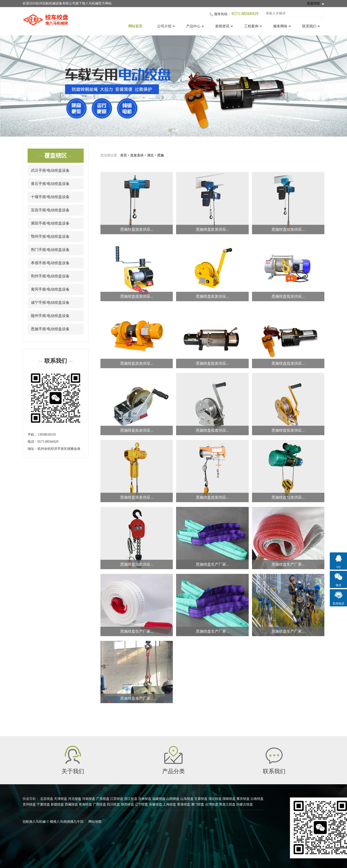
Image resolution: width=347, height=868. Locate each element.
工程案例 (251, 26)
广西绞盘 (99, 804)
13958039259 (47, 435)
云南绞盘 (257, 799)
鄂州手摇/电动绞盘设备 (50, 236)
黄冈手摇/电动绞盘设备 (50, 289)
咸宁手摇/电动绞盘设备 (50, 303)
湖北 (150, 155)
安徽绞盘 (156, 804)
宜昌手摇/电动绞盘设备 (50, 210)
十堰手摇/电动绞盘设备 (50, 197)
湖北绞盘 (215, 799)
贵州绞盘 (29, 804)
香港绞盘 (184, 804)
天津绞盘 (61, 799)
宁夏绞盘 (43, 804)
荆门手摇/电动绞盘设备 (50, 250)
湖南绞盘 (229, 799)
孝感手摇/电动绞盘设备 (50, 263)
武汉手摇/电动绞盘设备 (50, 170)
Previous (11, 86)
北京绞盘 (47, 799)
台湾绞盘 (212, 804)
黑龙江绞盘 (227, 804)
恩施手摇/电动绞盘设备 (50, 329)
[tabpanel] (173, 86)
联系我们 (309, 26)
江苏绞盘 (117, 799)
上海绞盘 (169, 804)
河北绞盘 (75, 799)
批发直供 (137, 155)
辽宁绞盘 (141, 804)
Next (336, 86)
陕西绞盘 (128, 804)
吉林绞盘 (145, 799)
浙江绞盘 (131, 799)
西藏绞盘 (71, 804)
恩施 (161, 155)
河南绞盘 (89, 799)
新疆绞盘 (57, 804)
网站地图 (95, 822)
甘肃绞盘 (201, 799)
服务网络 (280, 26)
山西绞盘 (173, 799)
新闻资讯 (222, 26)
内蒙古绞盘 (245, 804)
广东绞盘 (103, 799)
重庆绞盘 (243, 799)
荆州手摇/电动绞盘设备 (50, 276)
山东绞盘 (187, 799)
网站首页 (135, 26)
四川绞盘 (113, 804)
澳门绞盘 (198, 804)
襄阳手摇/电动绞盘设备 (50, 223)
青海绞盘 (85, 804)
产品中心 (193, 26)
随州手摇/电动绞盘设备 (50, 316)
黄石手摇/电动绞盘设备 (50, 184)
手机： (33, 435)
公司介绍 (164, 26)
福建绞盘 (159, 799)
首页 (124, 155)
